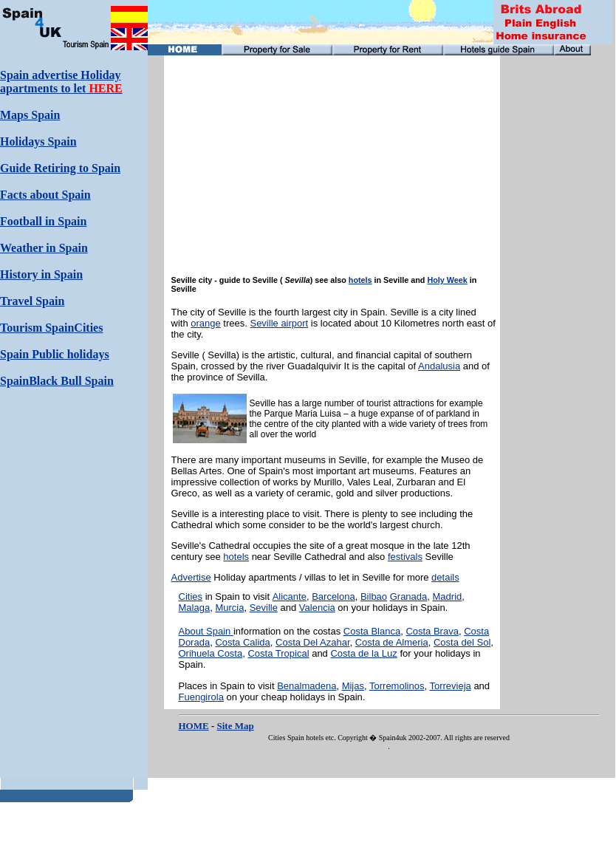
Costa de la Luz (363, 653)
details (445, 577)
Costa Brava (432, 631)
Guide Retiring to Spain (60, 168)
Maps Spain (30, 115)
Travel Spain (32, 301)
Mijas (353, 686)
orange (205, 323)
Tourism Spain (37, 328)
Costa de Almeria (392, 642)
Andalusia (439, 366)
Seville (264, 608)
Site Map (236, 726)
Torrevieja (450, 686)
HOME (194, 726)
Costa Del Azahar (312, 642)
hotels (360, 280)
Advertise (191, 577)
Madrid (448, 596)
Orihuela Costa (211, 653)
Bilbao (374, 596)
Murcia (229, 608)
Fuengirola (201, 697)
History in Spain (41, 274)
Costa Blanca (372, 631)
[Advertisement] (552, 277)
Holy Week (447, 280)
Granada (409, 596)
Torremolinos (397, 686)
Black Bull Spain (71, 381)
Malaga (195, 608)
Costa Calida (242, 642)
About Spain (206, 631)
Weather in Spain (44, 248)
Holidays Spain (38, 141)
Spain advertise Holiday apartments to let (61, 82)
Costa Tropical (278, 653)
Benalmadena (307, 686)
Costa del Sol (462, 642)
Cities (191, 596)
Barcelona (333, 596)
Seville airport (279, 323)
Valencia (317, 608)
